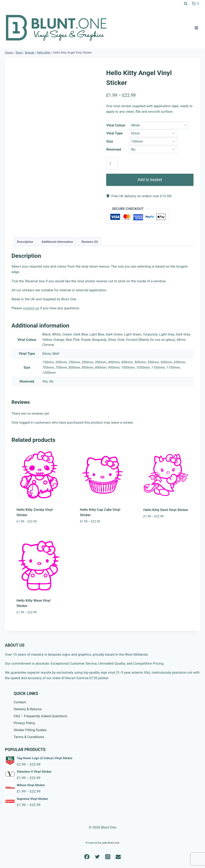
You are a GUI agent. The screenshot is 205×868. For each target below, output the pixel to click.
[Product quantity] (112, 163)
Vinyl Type (114, 133)
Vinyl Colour (116, 125)
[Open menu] (196, 28)
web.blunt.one (111, 843)
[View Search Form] (186, 4)
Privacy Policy (24, 723)
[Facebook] (87, 857)
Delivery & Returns (28, 709)
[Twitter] (97, 857)
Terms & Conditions (29, 737)
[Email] (118, 857)
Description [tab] (25, 242)
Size (110, 141)
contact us (31, 308)
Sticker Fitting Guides (30, 730)
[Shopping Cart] (196, 4)
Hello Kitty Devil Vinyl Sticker (166, 510)
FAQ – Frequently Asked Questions (40, 716)
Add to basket (150, 180)
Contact (20, 702)
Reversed (114, 149)
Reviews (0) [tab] (90, 242)
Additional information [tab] (57, 242)
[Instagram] (108, 857)
